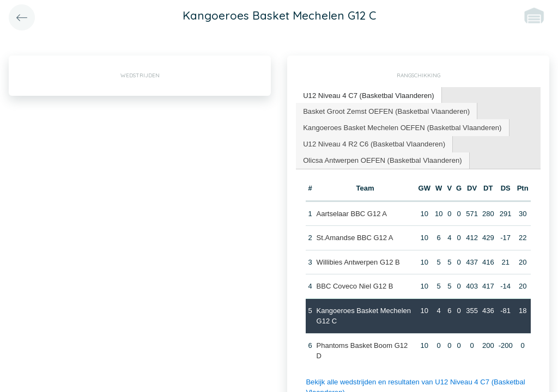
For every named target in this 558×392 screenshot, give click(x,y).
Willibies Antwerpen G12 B (358, 261)
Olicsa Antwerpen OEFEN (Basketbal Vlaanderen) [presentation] (382, 159)
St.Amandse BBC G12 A (354, 237)
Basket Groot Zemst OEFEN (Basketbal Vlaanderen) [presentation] (386, 110)
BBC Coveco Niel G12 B (354, 285)
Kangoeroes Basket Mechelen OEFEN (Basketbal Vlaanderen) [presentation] (401, 127)
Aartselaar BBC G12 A (351, 213)
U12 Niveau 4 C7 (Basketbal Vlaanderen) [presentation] (368, 95)
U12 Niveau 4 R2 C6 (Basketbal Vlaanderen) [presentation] (374, 143)
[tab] (368, 96)
